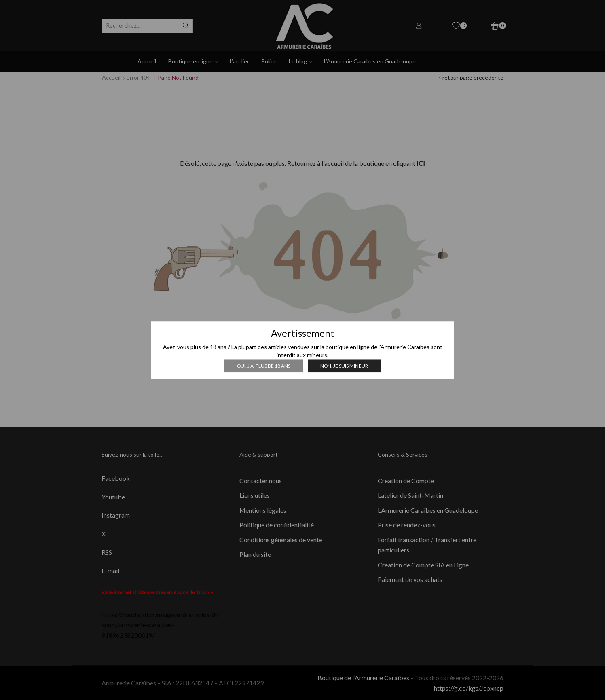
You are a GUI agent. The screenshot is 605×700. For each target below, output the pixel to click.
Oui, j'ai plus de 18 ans (264, 366)
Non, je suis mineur (344, 366)
